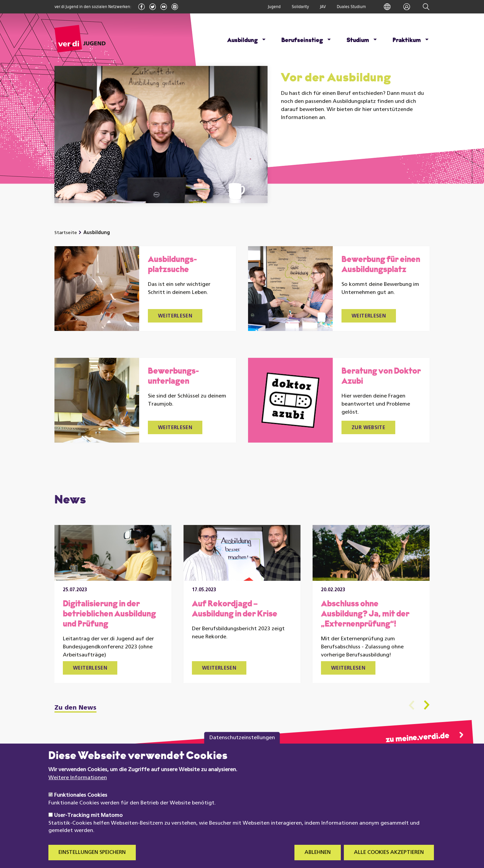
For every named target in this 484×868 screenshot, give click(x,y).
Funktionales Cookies (81, 806)
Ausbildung (243, 41)
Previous (412, 705)
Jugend (274, 7)
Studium (358, 41)
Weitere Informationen (78, 788)
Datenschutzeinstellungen (242, 748)
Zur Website (368, 428)
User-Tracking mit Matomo (88, 826)
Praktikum (407, 41)
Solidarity (300, 7)
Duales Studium (351, 7)
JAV (323, 7)
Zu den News (75, 708)
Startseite (66, 233)
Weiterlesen (175, 316)
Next (427, 705)
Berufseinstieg (302, 41)
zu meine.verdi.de (417, 738)
